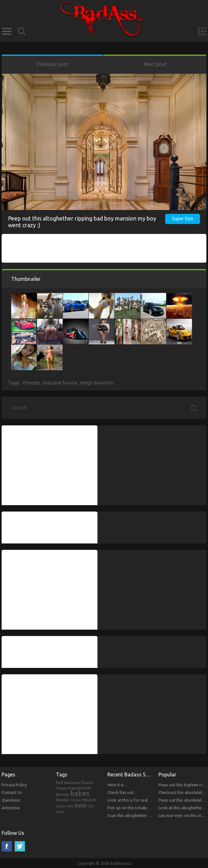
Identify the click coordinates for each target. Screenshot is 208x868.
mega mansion (97, 383)
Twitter (20, 846)
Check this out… (123, 792)
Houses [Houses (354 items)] (89, 800)
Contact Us (12, 792)
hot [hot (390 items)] (60, 782)
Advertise (11, 808)
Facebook (7, 846)
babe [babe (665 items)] (81, 805)
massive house (60, 383)
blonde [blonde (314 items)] (63, 800)
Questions (11, 800)
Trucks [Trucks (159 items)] (75, 800)
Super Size (183, 219)
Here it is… (118, 785)
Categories (7, 31)
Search (22, 31)
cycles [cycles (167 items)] (61, 806)
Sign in (202, 31)
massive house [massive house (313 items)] (79, 782)
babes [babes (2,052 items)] (80, 793)
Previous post (53, 64)
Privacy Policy (14, 785)
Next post (155, 64)
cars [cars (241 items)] (70, 806)
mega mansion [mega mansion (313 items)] (70, 788)
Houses (32, 383)
